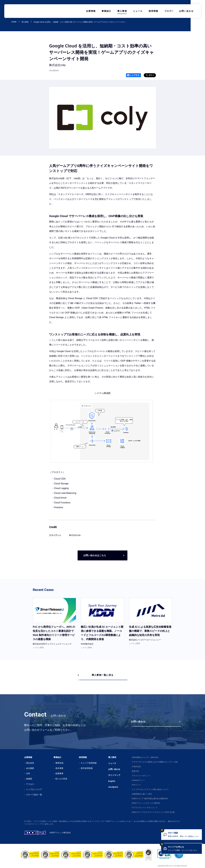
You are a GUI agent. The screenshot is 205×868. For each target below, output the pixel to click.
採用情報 (153, 11)
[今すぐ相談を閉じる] (162, 830)
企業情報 (91, 11)
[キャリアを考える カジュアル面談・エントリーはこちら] (182, 849)
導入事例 (122, 11)
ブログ (168, 11)
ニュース (138, 11)
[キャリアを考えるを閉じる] (162, 844)
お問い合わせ (186, 11)
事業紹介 (106, 11)
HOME (14, 22)
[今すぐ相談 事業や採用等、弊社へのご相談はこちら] (182, 835)
